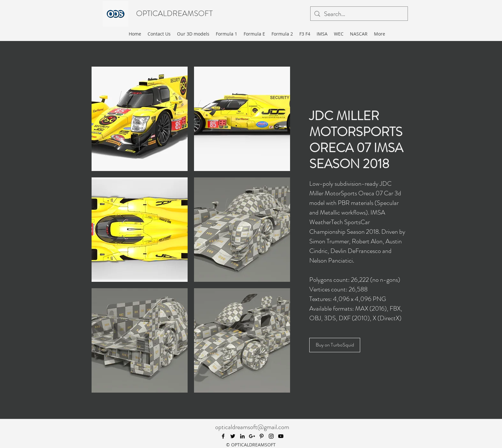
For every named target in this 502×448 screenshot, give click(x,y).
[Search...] (359, 14)
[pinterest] (262, 436)
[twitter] (233, 436)
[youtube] (281, 436)
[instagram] (271, 436)
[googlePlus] (252, 436)
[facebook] (223, 436)
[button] (140, 119)
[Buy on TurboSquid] (335, 345)
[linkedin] (242, 436)
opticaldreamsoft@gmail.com (252, 427)
